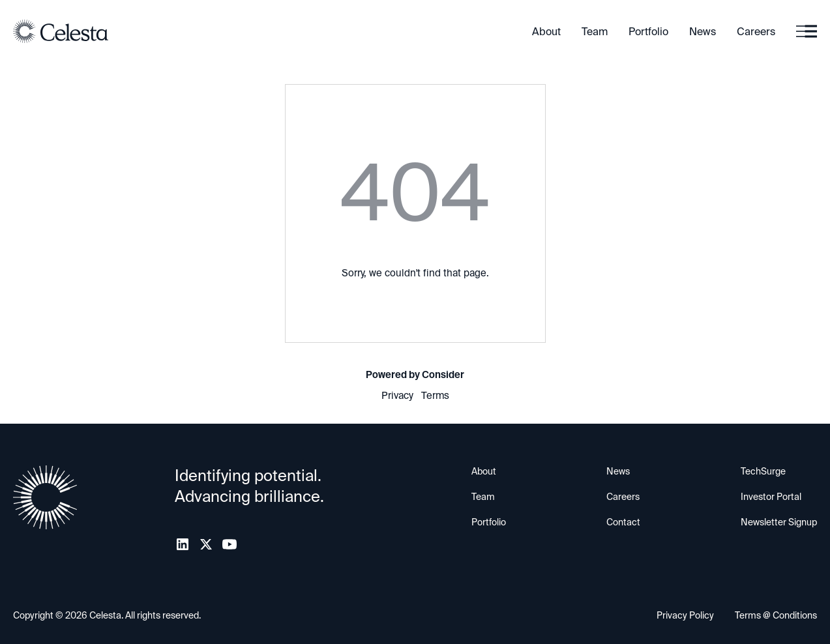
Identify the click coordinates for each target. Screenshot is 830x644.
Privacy (397, 396)
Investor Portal (771, 497)
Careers (756, 32)
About (546, 32)
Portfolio (648, 32)
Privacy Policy (685, 615)
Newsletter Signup (779, 522)
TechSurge (763, 471)
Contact (623, 522)
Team (595, 32)
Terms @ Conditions (776, 615)
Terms (435, 396)
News (703, 32)
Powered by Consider (415, 375)
